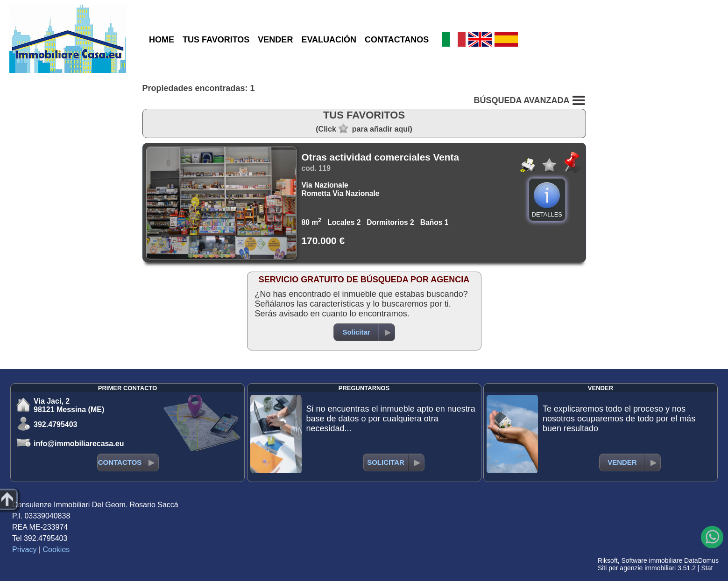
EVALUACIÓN (329, 40)
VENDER (275, 40)
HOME (162, 40)
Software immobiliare (652, 560)
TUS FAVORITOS (216, 40)
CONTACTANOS (397, 40)
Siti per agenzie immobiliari (637, 568)
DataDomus (701, 560)
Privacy (24, 549)
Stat (707, 568)
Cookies (57, 549)
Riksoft (608, 560)
